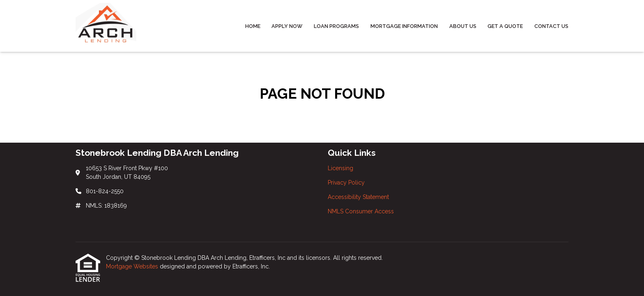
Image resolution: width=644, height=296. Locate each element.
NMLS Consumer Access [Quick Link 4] (361, 211)
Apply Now (287, 26)
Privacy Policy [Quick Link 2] (346, 183)
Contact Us (551, 26)
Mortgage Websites (133, 266)
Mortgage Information (404, 26)
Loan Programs (336, 26)
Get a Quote (505, 26)
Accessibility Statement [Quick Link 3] (358, 197)
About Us (463, 26)
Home (253, 26)
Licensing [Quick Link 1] (340, 168)
